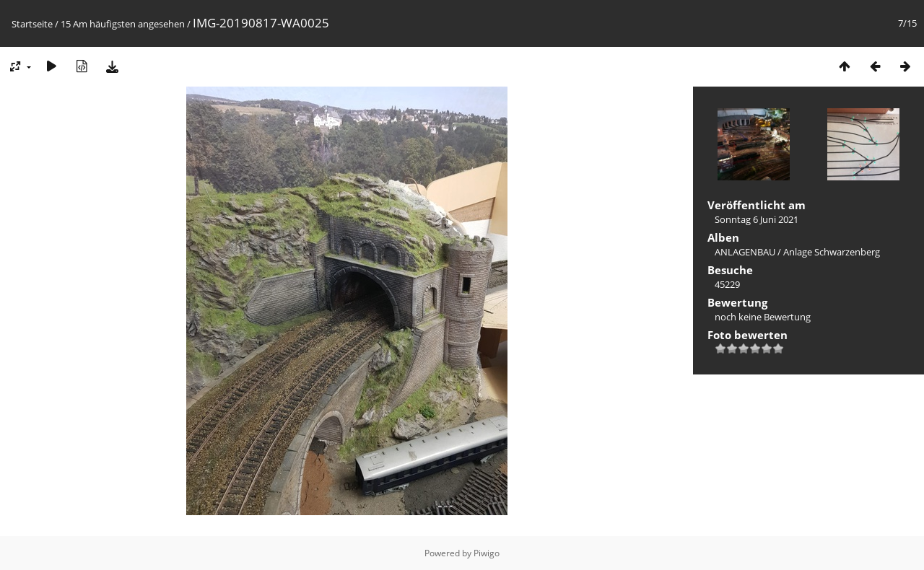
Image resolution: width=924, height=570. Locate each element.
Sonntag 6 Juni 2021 (757, 219)
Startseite (32, 24)
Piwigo (487, 553)
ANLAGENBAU (745, 252)
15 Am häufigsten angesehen (123, 24)
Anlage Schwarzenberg (832, 252)
